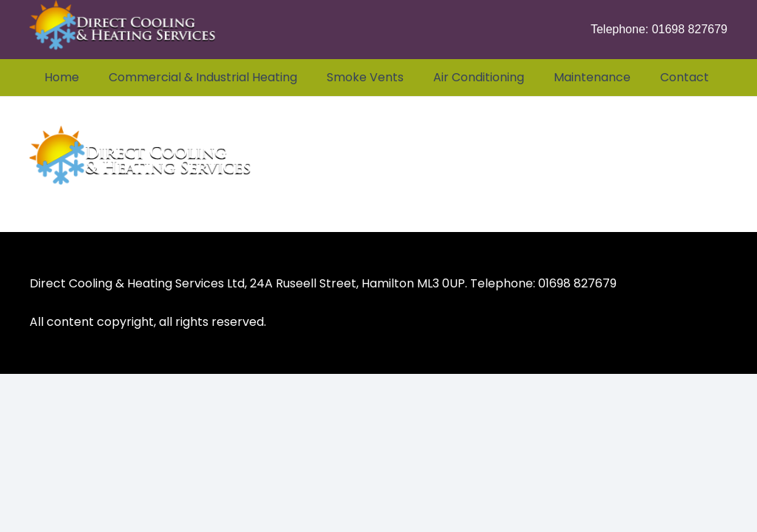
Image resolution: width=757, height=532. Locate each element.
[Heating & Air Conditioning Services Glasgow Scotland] (123, 30)
